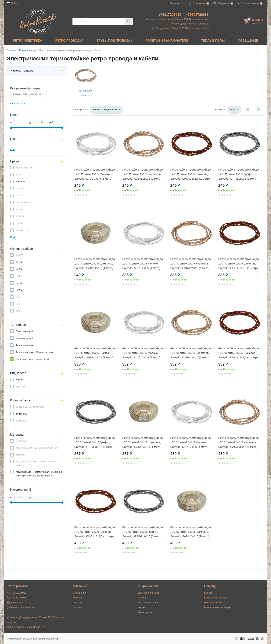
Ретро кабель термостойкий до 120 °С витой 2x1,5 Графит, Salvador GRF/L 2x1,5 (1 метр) (239, 174)
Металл (20, 455)
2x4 (18, 304)
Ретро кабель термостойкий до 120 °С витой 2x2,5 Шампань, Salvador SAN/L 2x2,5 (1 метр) (95, 353)
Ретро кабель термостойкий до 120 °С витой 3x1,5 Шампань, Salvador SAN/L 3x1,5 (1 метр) (143, 442)
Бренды (209, 593)
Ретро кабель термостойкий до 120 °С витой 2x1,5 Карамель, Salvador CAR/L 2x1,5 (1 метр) (143, 174)
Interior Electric (24, 202)
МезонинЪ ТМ (24, 168)
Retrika (20, 209)
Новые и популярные (105, 109)
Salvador (21, 182)
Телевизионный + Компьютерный (35, 352)
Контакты (78, 607)
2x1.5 (19, 262)
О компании (79, 593)
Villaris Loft (22, 230)
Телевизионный (25, 345)
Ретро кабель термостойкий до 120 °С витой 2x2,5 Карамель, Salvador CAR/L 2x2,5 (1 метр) (191, 263)
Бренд (14, 161)
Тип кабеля (18, 325)
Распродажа (145, 612)
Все (232, 109)
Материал (17, 435)
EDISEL (20, 216)
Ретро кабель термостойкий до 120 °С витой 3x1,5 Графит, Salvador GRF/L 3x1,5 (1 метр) (95, 442)
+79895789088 (197, 15)
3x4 (18, 297)
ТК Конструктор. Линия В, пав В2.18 (27, 627)
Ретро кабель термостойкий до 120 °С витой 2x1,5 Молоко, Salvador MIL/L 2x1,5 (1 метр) (95, 174)
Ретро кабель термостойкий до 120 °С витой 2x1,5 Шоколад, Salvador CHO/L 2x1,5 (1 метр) (191, 174)
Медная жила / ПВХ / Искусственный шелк (37, 463)
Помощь (143, 598)
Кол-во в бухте (20, 400)
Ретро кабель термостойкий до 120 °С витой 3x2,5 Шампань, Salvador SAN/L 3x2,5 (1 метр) (191, 532)
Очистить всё (18, 103)
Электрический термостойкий (27, 94)
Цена (14, 115)
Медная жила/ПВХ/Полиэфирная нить (37, 448)
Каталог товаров (22, 70)
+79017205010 (170, 15)
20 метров (22, 421)
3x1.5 (19, 283)
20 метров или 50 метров (30, 407)
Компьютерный (24, 338)
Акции (142, 607)
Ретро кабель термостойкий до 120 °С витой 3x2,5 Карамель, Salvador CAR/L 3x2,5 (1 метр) (239, 442)
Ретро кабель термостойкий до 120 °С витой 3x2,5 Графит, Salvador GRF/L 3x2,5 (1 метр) (143, 532)
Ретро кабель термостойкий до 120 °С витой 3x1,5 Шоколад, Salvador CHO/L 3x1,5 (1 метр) (239, 353)
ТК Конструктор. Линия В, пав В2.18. (190, 24)
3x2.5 (19, 290)
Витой (19, 379)
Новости (175, 3)
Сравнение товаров (215, 598)
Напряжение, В (21, 490)
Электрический (24, 331)
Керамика (21, 441)
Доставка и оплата (149, 593)
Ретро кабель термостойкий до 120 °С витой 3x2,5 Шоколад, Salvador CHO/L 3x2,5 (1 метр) (95, 532)
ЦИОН (19, 223)
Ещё (13, 150)
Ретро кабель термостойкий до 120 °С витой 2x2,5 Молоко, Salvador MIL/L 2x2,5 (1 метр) (143, 263)
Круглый (21, 386)
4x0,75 (19, 311)
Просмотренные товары (218, 607)
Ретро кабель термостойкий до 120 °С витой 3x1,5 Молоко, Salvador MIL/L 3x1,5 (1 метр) (143, 353)
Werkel (20, 189)
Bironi (19, 175)
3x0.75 (19, 276)
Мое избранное (213, 602)
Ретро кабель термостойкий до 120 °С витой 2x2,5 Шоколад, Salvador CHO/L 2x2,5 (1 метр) (239, 263)
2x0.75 (19, 255)
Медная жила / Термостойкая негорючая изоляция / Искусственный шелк (39, 474)
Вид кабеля (18, 373)
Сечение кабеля (21, 249)
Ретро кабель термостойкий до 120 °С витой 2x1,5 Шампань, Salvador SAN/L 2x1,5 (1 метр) (95, 263)
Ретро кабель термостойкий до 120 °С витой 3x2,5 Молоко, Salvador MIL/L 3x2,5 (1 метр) (191, 442)
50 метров (22, 414)
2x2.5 (19, 269)
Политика (78, 602)
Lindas (19, 195)
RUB (13, 3)
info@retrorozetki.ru (199, 28)
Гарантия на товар (149, 602)
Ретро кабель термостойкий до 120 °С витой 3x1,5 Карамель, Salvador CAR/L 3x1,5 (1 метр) (191, 353)
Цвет (14, 139)
